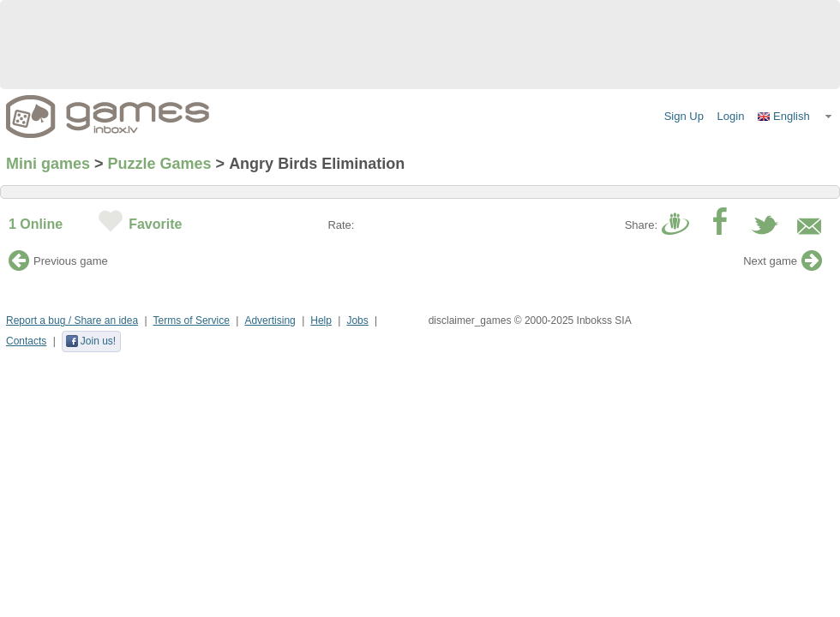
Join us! (90, 341)
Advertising (270, 320)
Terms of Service (192, 320)
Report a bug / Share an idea (72, 320)
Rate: (341, 225)
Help (321, 320)
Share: (641, 225)
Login (731, 116)
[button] (795, 117)
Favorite (155, 224)
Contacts (26, 341)
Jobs (357, 320)
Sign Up (684, 116)
